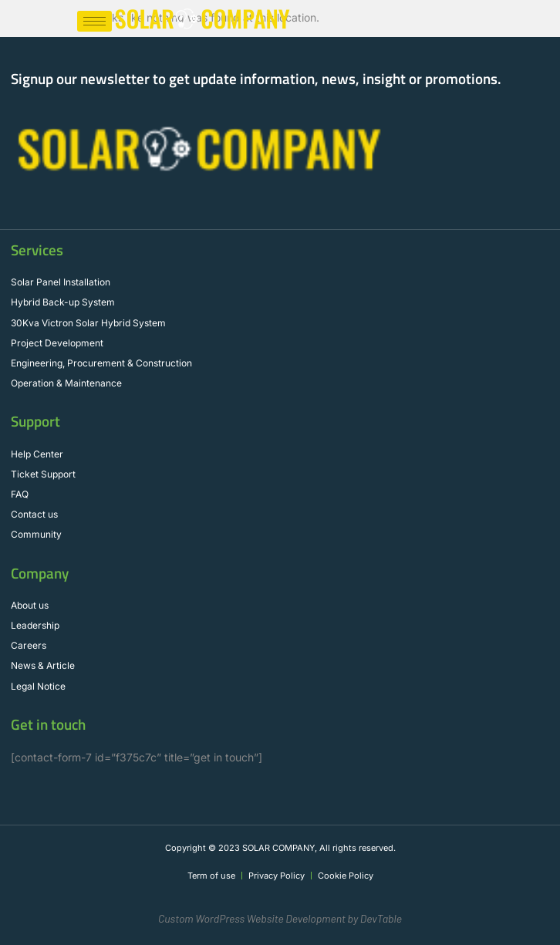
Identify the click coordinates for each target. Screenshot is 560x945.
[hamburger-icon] (94, 21)
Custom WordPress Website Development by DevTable (280, 918)
